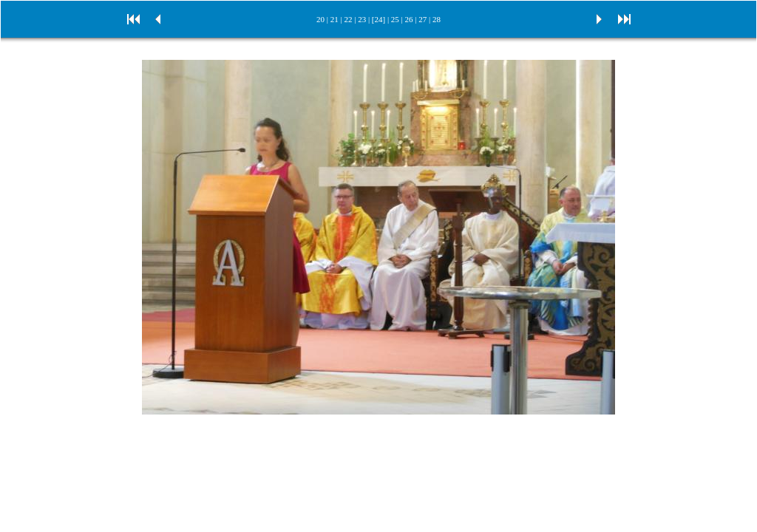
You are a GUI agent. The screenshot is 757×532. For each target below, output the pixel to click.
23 (362, 19)
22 (348, 19)
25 (395, 19)
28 (437, 19)
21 (335, 19)
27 (422, 19)
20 (320, 19)
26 (409, 19)
